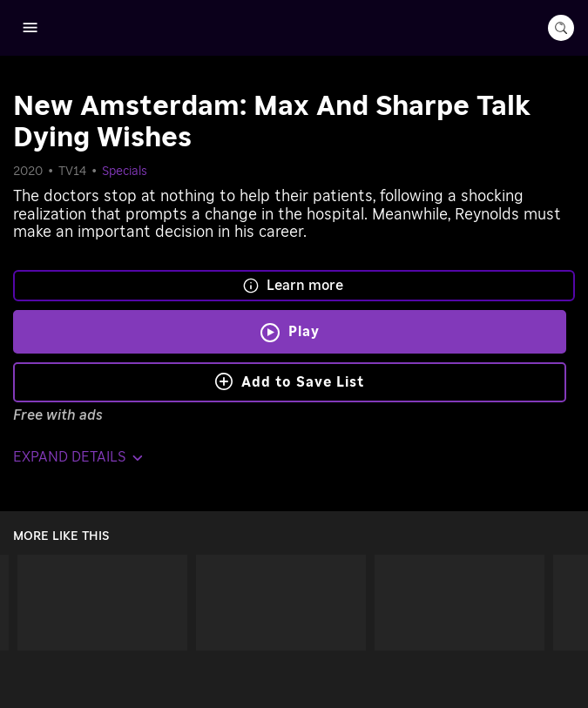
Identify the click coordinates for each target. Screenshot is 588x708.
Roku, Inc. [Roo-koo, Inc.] (329, 674)
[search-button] (561, 28)
